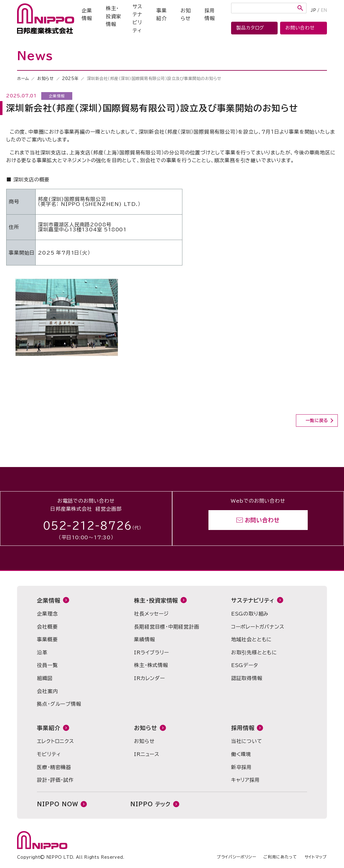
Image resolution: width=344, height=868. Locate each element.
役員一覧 (47, 665)
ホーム (23, 79)
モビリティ (49, 754)
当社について (247, 741)
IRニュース (147, 754)
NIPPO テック (150, 804)
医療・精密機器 (54, 767)
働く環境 (241, 754)
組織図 (45, 678)
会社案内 (47, 691)
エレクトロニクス (55, 741)
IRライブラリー (151, 652)
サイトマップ (316, 857)
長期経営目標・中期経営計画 (167, 627)
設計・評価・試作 (55, 780)
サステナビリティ (137, 18)
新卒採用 (241, 767)
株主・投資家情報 (114, 16)
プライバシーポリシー (237, 857)
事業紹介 (162, 15)
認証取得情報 (247, 678)
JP (313, 10)
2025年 (70, 79)
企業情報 (87, 15)
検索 (300, 8)
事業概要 (47, 639)
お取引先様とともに (254, 652)
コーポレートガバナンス (258, 627)
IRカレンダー (150, 678)
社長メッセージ (151, 614)
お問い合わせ (262, 520)
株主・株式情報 (151, 665)
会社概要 (47, 627)
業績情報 (144, 639)
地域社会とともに (251, 639)
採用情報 (210, 15)
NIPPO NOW (57, 804)
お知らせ (186, 15)
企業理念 (47, 614)
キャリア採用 (246, 780)
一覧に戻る (317, 421)
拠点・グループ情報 (59, 704)
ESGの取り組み (250, 614)
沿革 (42, 652)
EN (324, 10)
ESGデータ (245, 665)
